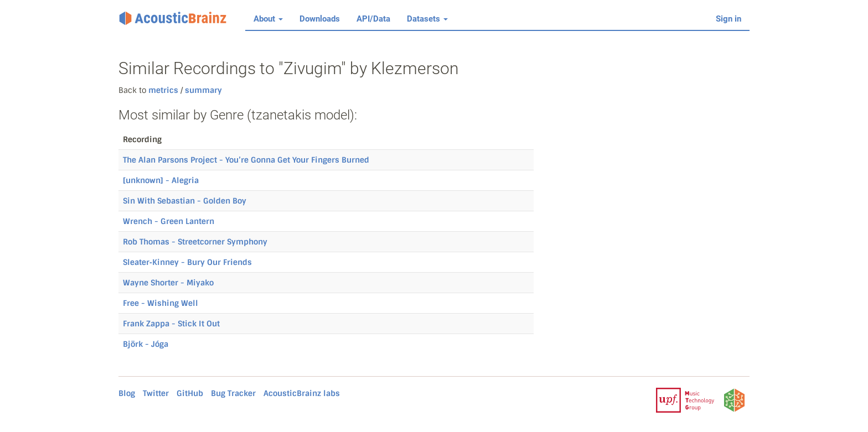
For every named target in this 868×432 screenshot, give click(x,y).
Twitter (156, 393)
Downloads (320, 19)
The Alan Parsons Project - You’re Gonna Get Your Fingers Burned (246, 160)
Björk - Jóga (146, 344)
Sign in (728, 19)
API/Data (373, 19)
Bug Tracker (233, 393)
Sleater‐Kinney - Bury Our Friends (187, 262)
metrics (163, 90)
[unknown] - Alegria (161, 180)
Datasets (427, 19)
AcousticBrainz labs (302, 393)
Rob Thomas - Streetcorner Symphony (195, 242)
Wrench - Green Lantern (169, 221)
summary (202, 90)
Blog (127, 393)
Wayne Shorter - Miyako (168, 283)
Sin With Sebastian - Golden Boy (185, 201)
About (268, 19)
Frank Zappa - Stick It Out (171, 324)
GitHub (190, 393)
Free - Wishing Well (161, 303)
